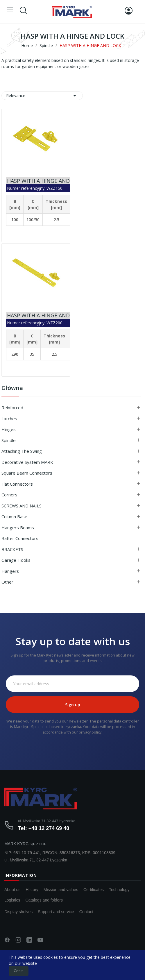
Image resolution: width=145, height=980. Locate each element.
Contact (86, 912)
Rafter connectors (20, 538)
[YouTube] (40, 940)
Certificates (94, 890)
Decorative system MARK (27, 462)
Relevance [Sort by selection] (42, 96)
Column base (14, 516)
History (32, 890)
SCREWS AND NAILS (22, 506)
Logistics (12, 900)
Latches (9, 419)
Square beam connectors (27, 473)
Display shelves (18, 912)
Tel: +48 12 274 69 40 (44, 828)
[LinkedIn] (29, 940)
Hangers (10, 571)
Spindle (9, 440)
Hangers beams (18, 527)
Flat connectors (17, 484)
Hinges (9, 429)
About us (12, 890)
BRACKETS (12, 549)
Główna (12, 388)
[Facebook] (7, 940)
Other (7, 582)
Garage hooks (16, 560)
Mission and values (61, 890)
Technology (119, 890)
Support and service (56, 912)
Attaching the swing (22, 451)
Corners (9, 495)
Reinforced (12, 407)
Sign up (73, 705)
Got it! (19, 971)
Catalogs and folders (44, 900)
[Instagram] (18, 940)
